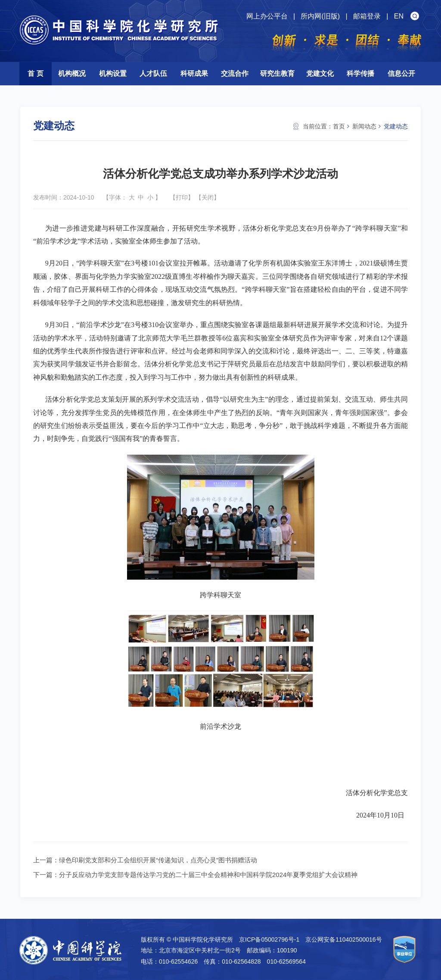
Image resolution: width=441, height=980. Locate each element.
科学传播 (360, 73)
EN (399, 16)
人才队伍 (153, 73)
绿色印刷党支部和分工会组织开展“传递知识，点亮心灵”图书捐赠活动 (158, 860)
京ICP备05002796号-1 (269, 939)
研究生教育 (277, 73)
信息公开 (401, 73)
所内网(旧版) (320, 16)
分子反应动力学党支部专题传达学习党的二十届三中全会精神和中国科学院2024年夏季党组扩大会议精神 (208, 875)
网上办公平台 (267, 16)
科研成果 (194, 73)
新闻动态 (364, 126)
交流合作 (235, 73)
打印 (182, 197)
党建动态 (396, 126)
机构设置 (113, 73)
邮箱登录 (367, 16)
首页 (339, 126)
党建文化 (320, 73)
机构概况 (72, 73)
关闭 (208, 197)
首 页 (35, 73)
